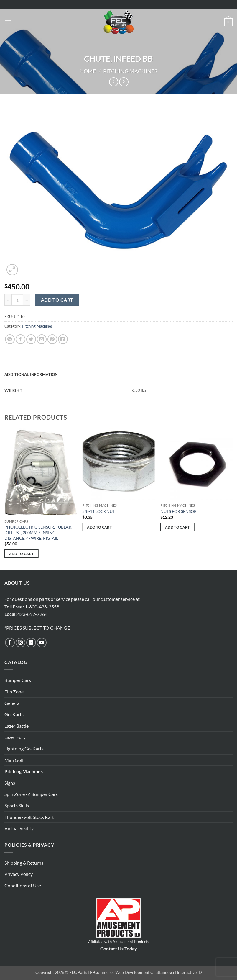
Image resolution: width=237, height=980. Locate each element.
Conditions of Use (23, 885)
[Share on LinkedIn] (63, 339)
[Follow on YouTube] (42, 643)
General (13, 703)
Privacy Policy (19, 874)
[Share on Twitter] (31, 339)
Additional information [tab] (31, 374)
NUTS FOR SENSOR (178, 511)
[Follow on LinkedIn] (31, 643)
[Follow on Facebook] (10, 643)
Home (88, 71)
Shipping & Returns (24, 863)
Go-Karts (14, 714)
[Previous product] (124, 82)
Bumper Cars (18, 680)
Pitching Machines (130, 71)
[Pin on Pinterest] (52, 339)
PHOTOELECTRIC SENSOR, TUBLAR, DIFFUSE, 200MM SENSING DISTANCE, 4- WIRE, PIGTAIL (38, 532)
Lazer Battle (17, 726)
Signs (10, 783)
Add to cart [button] (22, 554)
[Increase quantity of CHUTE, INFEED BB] (27, 300)
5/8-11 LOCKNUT (99, 511)
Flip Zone (14, 692)
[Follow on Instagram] (20, 643)
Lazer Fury (15, 737)
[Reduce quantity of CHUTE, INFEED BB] (8, 300)
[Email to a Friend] (42, 339)
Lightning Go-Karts (24, 749)
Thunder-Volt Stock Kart (29, 817)
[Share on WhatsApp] (10, 339)
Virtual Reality (19, 828)
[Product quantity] (17, 300)
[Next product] (114, 82)
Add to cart (57, 300)
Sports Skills (17, 805)
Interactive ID (189, 972)
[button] (8, 22)
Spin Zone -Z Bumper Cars (31, 794)
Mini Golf (14, 760)
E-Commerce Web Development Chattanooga (132, 972)
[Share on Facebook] (20, 339)
